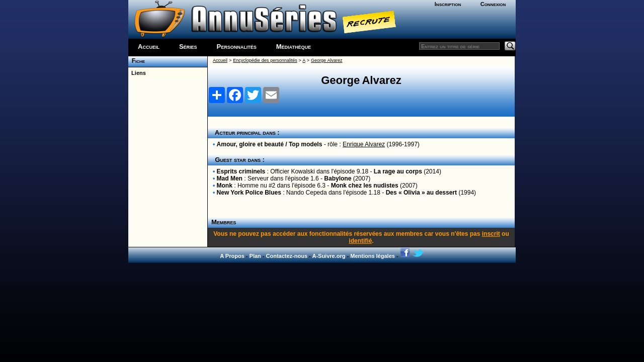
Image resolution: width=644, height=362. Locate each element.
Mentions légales (373, 256)
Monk (225, 186)
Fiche (137, 61)
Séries (188, 47)
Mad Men (230, 178)
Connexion (493, 4)
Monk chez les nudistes (365, 186)
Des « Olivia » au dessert (421, 193)
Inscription (448, 4)
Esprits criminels (241, 171)
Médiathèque (294, 47)
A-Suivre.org (329, 256)
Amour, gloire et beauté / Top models (270, 144)
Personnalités (237, 47)
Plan (255, 256)
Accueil (149, 47)
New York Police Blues (249, 193)
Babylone (338, 178)
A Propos (232, 256)
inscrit (491, 234)
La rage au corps (398, 171)
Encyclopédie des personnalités (265, 60)
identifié (360, 241)
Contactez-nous (287, 256)
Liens (137, 73)
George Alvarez (327, 60)
